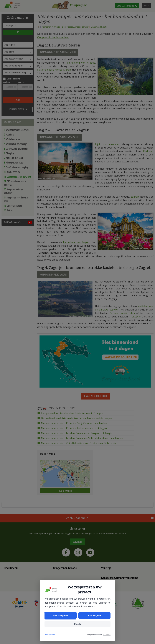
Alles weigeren (94, 616)
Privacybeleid (50, 635)
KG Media (107, 635)
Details (77, 624)
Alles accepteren (61, 616)
